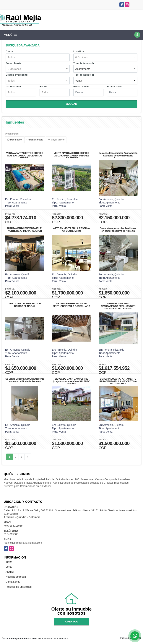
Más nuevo (14, 140)
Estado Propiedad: (17, 75)
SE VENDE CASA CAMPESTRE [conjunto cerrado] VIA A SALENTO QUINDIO (71, 381)
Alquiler (10, 572)
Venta (9, 567)
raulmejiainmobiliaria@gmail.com (23, 543)
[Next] (28, 457)
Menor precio (35, 140)
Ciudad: (11, 51)
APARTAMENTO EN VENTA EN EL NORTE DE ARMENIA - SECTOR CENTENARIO (25, 231)
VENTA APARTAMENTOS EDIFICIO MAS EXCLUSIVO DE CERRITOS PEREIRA (25, 156)
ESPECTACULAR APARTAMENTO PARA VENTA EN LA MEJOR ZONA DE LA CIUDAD (118, 381)
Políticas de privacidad (19, 587)
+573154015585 (13, 526)
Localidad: (80, 51)
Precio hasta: (115, 87)
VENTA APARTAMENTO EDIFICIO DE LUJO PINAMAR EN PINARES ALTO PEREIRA (71, 156)
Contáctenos (13, 582)
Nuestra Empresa (16, 577)
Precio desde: (82, 87)
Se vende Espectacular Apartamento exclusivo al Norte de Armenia (25, 380)
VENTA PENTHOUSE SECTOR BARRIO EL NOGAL (25, 305)
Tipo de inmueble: (84, 63)
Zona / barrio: (14, 63)
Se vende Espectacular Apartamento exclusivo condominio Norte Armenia (118, 156)
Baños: (44, 87)
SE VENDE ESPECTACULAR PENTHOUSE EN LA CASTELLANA (71, 305)
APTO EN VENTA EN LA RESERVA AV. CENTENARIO (71, 230)
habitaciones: (14, 87)
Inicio (9, 562)
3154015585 (11, 534)
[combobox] (38, 57)
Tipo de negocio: (84, 75)
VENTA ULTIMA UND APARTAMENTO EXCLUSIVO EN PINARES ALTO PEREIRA (118, 306)
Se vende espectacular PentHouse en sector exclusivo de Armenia (118, 230)
